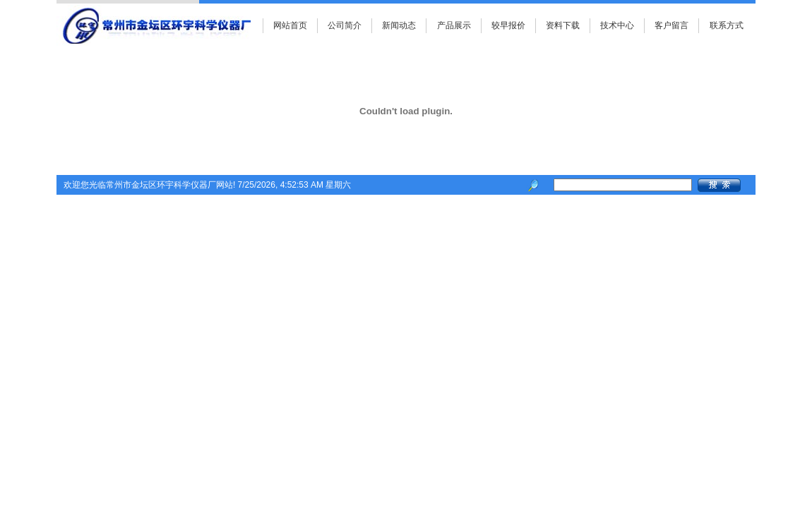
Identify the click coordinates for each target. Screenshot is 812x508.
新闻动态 (399, 25)
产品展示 (454, 25)
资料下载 (563, 25)
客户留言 (671, 25)
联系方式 (727, 25)
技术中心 (617, 25)
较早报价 (508, 25)
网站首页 (290, 25)
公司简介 (345, 25)
